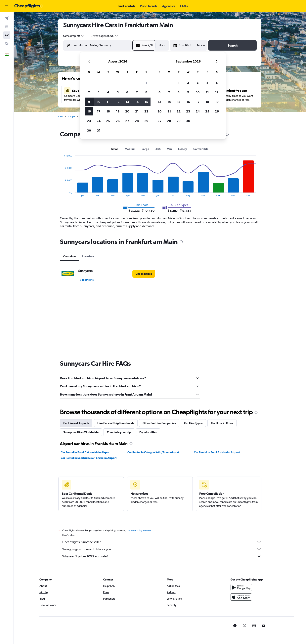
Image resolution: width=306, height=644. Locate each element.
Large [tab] (145, 149)
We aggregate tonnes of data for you (162, 549)
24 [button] (99, 121)
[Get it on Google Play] (241, 587)
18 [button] (108, 111)
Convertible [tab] (201, 149)
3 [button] (99, 92)
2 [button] (89, 92)
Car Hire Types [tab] (193, 423)
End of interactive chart (62, 194)
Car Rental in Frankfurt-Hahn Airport (217, 452)
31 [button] (99, 130)
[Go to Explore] (7, 43)
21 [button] (137, 111)
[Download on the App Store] (241, 597)
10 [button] (99, 102)
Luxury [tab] (183, 149)
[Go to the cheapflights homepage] (29, 6)
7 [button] (137, 92)
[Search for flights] (7, 18)
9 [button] (89, 102)
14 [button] (137, 102)
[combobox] (74, 36)
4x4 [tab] (158, 149)
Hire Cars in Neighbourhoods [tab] (116, 423)
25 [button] (108, 121)
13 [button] (127, 102)
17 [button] (99, 111)
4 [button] (108, 92)
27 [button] (127, 121)
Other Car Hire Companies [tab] (159, 423)
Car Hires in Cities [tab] (222, 423)
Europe (71, 116)
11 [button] (108, 102)
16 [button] (89, 111)
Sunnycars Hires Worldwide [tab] (81, 432)
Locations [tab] (88, 256)
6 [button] (127, 92)
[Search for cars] (7, 35)
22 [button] (146, 111)
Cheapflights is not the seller (162, 542)
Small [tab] (115, 149)
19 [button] (118, 111)
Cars (61, 116)
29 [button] (146, 121)
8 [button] (146, 92)
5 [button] (118, 92)
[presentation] (227, 134)
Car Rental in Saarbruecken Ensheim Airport (89, 458)
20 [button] (127, 111)
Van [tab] (169, 149)
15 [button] (146, 102)
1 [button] (146, 83)
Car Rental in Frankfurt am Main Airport (86, 452)
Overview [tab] (69, 256)
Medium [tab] (130, 149)
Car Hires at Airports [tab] (76, 423)
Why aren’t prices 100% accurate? (162, 556)
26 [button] (118, 121)
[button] (7, 6)
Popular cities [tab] (148, 432)
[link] (144, 274)
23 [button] (89, 121)
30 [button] (89, 130)
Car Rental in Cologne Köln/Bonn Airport (153, 452)
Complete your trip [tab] (119, 432)
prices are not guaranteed (139, 530)
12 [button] (118, 102)
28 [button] (137, 121)
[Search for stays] (7, 27)
